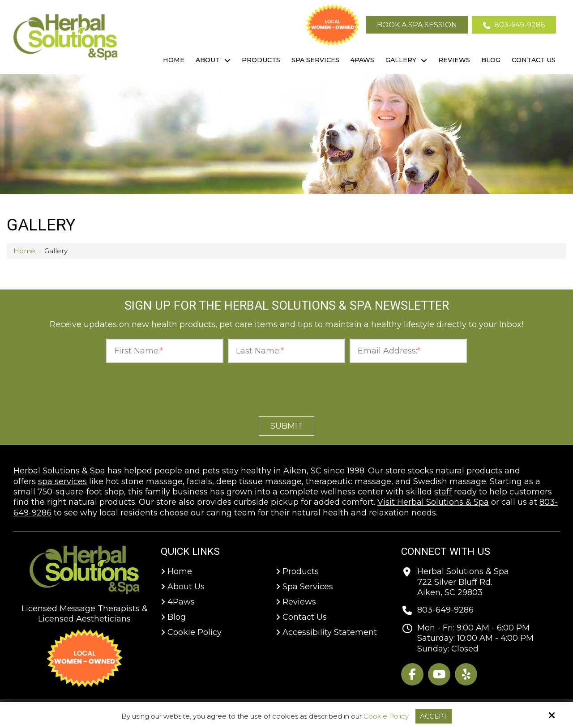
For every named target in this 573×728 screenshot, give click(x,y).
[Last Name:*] (286, 351)
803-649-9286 (514, 25)
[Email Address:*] (408, 351)
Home (24, 251)
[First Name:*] (165, 351)
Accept (434, 716)
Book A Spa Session (417, 25)
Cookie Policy (386, 716)
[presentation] (286, 387)
